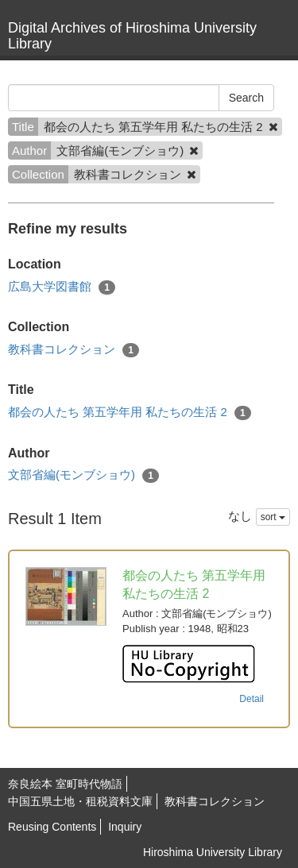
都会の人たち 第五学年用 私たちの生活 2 (130, 413)
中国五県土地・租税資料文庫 (80, 801)
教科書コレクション (74, 350)
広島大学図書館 (62, 287)
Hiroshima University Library (213, 852)
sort (273, 517)
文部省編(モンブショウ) (83, 475)
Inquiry (125, 827)
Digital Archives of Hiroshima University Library (132, 36)
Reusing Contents (52, 827)
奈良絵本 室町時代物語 (65, 784)
